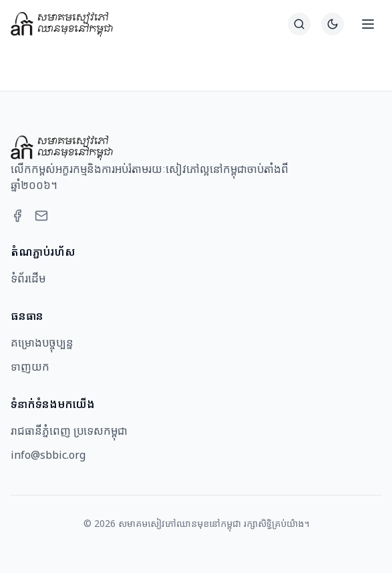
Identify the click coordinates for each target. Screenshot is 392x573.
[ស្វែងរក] (299, 24)
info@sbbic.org (48, 455)
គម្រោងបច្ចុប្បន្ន (42, 343)
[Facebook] (17, 216)
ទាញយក (30, 367)
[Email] (41, 216)
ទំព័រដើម (28, 278)
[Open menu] (368, 24)
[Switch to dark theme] (333, 24)
